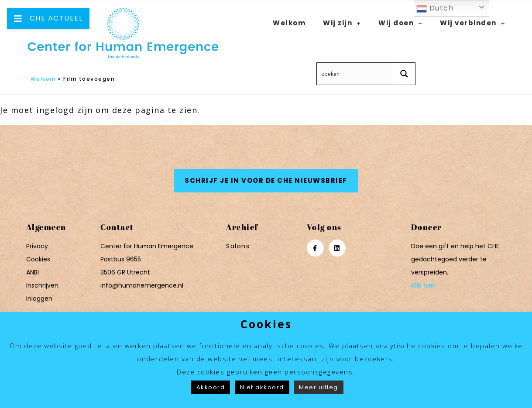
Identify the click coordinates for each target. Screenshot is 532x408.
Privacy (37, 246)
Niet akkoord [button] (262, 387)
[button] (266, 181)
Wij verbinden (473, 23)
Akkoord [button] (211, 387)
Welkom (43, 79)
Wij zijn (342, 23)
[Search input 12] (355, 74)
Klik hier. (424, 285)
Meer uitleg (319, 387)
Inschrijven (42, 285)
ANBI (33, 272)
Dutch (435, 9)
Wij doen (400, 23)
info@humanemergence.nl (142, 285)
